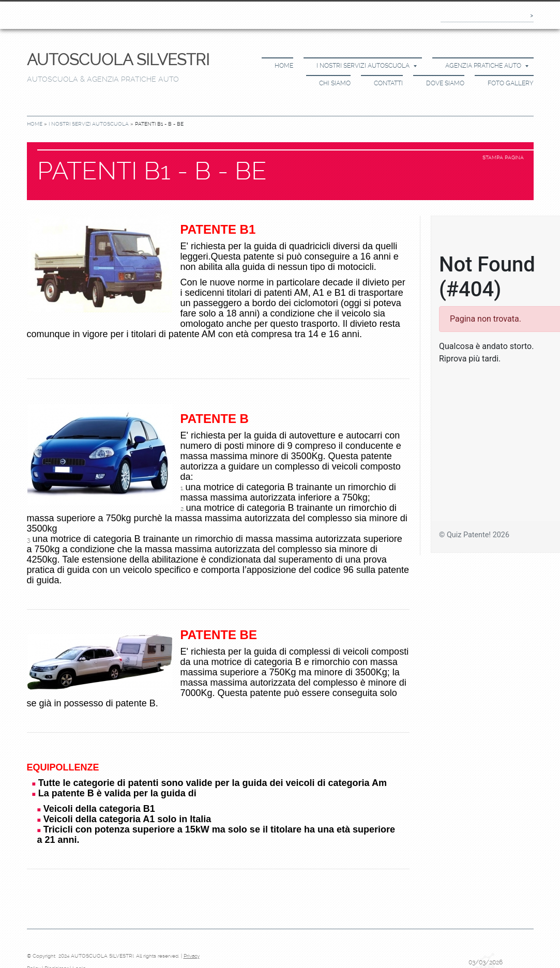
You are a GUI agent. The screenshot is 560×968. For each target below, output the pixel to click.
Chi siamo (335, 83)
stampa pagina (503, 157)
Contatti (388, 83)
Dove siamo (445, 83)
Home (284, 66)
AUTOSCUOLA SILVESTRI (118, 60)
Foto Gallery (511, 83)
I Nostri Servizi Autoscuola (367, 66)
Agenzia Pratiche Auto (487, 66)
